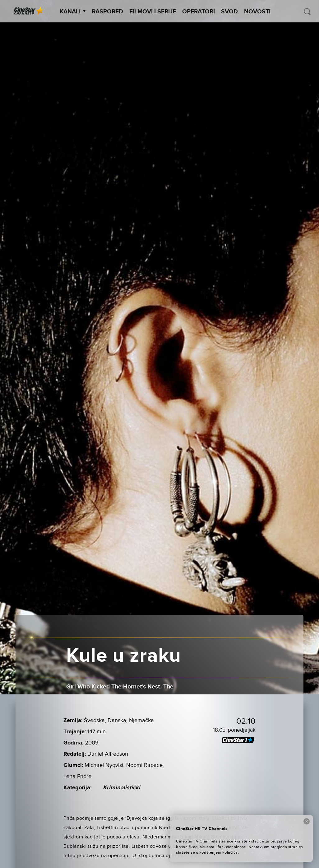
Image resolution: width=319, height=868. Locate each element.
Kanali (73, 12)
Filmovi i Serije (153, 12)
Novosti (257, 12)
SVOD (229, 12)
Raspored (107, 12)
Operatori (199, 12)
